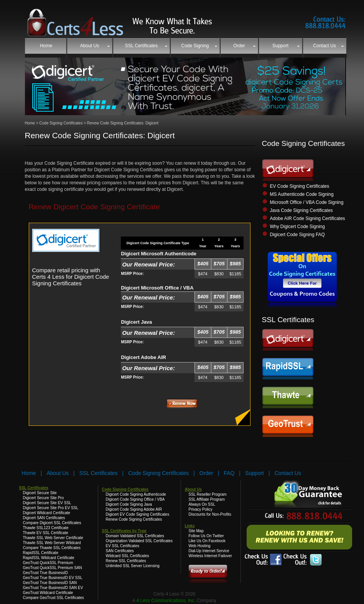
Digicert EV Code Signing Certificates (138, 514)
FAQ (229, 473)
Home (30, 123)
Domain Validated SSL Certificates (135, 536)
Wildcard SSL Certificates (128, 556)
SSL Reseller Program (208, 494)
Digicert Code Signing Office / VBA (135, 499)
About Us (58, 473)
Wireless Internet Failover (210, 556)
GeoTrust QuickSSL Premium (48, 563)
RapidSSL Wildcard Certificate (49, 558)
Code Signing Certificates (61, 123)
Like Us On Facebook (207, 541)
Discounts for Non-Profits (210, 514)
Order (206, 473)
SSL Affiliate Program (207, 499)
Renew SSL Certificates (126, 561)
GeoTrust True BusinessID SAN (50, 583)
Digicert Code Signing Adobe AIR (134, 509)
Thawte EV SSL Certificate (46, 533)
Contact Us (288, 473)
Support (254, 473)
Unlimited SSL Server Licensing (133, 566)
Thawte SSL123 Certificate (46, 528)
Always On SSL (202, 504)
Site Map (196, 531)
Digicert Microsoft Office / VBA (157, 288)
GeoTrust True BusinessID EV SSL (53, 578)
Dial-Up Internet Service (209, 551)
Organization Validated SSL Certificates (139, 541)
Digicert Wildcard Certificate (47, 513)
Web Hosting (200, 546)
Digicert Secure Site (40, 493)
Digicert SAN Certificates (44, 518)
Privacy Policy (201, 509)
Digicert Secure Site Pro (44, 498)
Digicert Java (136, 322)
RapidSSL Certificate (41, 553)
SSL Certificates (99, 473)
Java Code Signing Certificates (301, 210)
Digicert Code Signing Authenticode (136, 494)
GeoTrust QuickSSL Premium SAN (53, 568)
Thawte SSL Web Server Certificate (53, 538)
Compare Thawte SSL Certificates (52, 548)
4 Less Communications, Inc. (166, 601)
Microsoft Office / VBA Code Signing (307, 202)
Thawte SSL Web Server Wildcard (52, 543)
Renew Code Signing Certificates (134, 519)
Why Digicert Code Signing (297, 227)
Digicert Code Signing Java (129, 504)
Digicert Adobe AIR (143, 357)
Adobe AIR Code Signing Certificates (308, 218)
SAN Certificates (120, 551)
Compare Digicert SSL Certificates (52, 523)
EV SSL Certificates (123, 546)
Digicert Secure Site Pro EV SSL (51, 508)
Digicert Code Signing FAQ (297, 235)
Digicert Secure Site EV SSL (47, 503)
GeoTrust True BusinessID (45, 573)
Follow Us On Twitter (206, 536)
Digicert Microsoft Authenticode (159, 254)
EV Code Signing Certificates (300, 186)
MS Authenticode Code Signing (302, 194)
